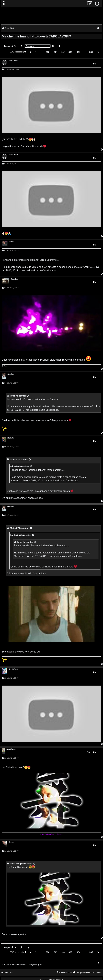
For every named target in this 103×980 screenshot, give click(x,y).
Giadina (11, 374)
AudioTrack (13, 669)
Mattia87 (11, 438)
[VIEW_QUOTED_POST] (28, 396)
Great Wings (11, 749)
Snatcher (14, 279)
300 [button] (48, 52)
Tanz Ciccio (13, 61)
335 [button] (91, 52)
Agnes (11, 842)
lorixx (11, 242)
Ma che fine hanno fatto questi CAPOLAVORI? (36, 36)
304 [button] (78, 52)
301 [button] (56, 52)
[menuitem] (97, 4)
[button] (25, 52)
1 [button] (36, 52)
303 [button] (70, 52)
